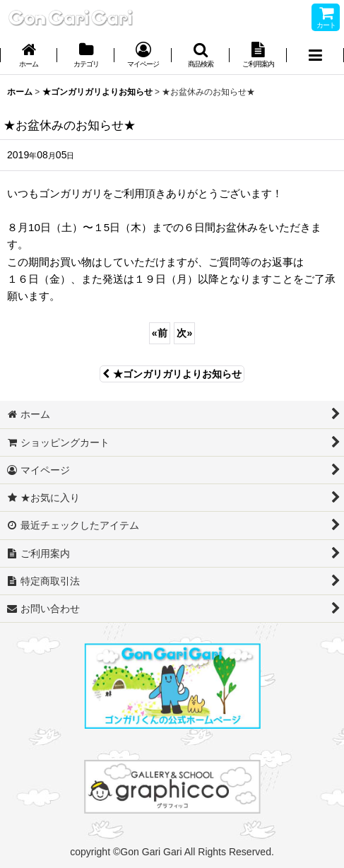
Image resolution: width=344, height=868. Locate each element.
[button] (200, 56)
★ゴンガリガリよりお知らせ (172, 374)
